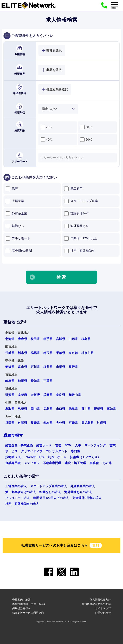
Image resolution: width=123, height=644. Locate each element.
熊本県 (48, 423)
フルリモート (18, 238)
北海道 (10, 339)
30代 (86, 127)
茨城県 (10, 353)
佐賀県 (23, 423)
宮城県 (61, 339)
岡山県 (35, 409)
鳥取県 (10, 409)
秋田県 (35, 339)
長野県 (73, 367)
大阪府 (35, 395)
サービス (11, 451)
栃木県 (23, 353)
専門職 (75, 451)
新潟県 (10, 367)
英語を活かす (76, 214)
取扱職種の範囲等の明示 (96, 604)
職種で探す (13, 435)
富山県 (23, 367)
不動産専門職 (52, 463)
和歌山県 (75, 395)
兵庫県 (48, 395)
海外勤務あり (76, 226)
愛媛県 (99, 409)
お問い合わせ (103, 613)
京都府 (23, 395)
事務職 (94, 463)
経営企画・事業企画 (19, 445)
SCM (68, 445)
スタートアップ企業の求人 (49, 486)
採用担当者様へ (21, 608)
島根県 (23, 409)
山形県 (73, 339)
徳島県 (73, 409)
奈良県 (61, 395)
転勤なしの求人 (50, 492)
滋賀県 (10, 395)
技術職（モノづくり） (85, 457)
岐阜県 (10, 381)
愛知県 (35, 381)
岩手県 (48, 339)
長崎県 (35, 423)
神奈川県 (87, 353)
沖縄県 (102, 423)
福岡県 (10, 423)
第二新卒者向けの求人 (21, 492)
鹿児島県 (87, 423)
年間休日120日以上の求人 (51, 498)
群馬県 (35, 353)
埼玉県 (48, 353)
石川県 (35, 367)
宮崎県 (73, 423)
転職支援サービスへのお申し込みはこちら (62, 545)
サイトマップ (103, 608)
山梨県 (61, 367)
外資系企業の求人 (83, 486)
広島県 (48, 409)
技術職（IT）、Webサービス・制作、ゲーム (36, 457)
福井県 (48, 367)
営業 (113, 445)
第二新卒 (73, 189)
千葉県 (61, 353)
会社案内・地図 (21, 600)
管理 (58, 445)
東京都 (73, 353)
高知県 (111, 409)
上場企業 (15, 201)
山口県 (61, 409)
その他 (107, 463)
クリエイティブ (32, 451)
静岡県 (23, 381)
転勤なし (15, 226)
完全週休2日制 (19, 251)
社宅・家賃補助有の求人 (22, 504)
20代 (47, 127)
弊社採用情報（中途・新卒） (29, 604)
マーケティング (95, 445)
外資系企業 (16, 214)
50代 (86, 140)
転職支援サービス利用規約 (28, 613)
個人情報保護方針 (100, 600)
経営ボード (44, 445)
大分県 (61, 423)
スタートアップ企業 (81, 201)
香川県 (86, 409)
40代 (47, 140)
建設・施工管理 (75, 463)
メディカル (32, 463)
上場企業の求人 (16, 486)
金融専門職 (13, 463)
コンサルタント (57, 451)
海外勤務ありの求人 (78, 492)
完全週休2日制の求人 (87, 498)
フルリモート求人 (17, 498)
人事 (78, 445)
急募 (12, 189)
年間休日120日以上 (81, 238)
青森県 (23, 339)
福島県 (86, 339)
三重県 (48, 381)
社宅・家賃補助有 (80, 251)
